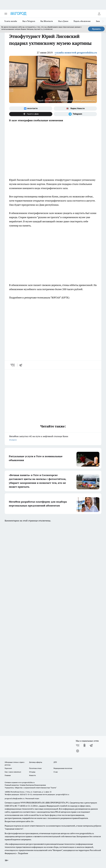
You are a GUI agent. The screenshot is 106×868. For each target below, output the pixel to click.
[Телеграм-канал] (75, 114)
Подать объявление (82, 21)
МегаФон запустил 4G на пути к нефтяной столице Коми (53, 438)
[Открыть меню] (6, 14)
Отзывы (32, 772)
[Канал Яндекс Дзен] (31, 114)
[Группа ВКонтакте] (31, 109)
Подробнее (23, 853)
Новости (32, 775)
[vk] (13, 365)
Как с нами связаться (13, 772)
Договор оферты (36, 762)
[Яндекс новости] (75, 109)
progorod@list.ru (63, 794)
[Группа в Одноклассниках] (84, 745)
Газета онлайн (11, 21)
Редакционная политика (63, 768)
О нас (56, 772)
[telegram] (22, 365)
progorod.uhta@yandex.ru (15, 798)
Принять (96, 29)
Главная (8, 775)
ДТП (55, 762)
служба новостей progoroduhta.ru (76, 53)
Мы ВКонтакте (47, 21)
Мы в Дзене (63, 21)
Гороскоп (8, 768)
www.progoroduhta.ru (26, 782)
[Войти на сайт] (99, 14)
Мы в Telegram (29, 21)
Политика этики (35, 768)
